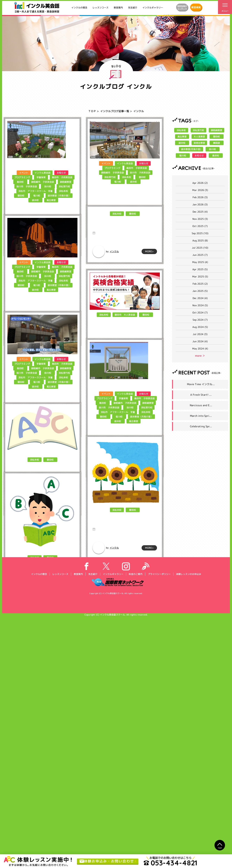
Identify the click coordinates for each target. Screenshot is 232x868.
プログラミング (22, 177)
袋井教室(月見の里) (191, 149)
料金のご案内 (135, 825)
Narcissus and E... (201, 405)
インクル (32, 244)
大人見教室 (199, 137)
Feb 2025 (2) (200, 284)
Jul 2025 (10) (200, 248)
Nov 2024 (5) (200, 305)
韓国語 (216, 143)
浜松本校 (63, 191)
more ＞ (200, 356)
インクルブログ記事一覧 (115, 111)
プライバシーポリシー (159, 825)
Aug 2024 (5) (200, 327)
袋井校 (35, 200)
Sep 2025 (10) (200, 233)
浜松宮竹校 (64, 186)
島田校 (20, 182)
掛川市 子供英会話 (27, 186)
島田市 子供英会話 (62, 177)
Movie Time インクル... (201, 384)
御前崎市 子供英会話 (42, 182)
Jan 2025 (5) (200, 291)
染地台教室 (199, 143)
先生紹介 (133, 8)
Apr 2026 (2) (200, 183)
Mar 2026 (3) (200, 190)
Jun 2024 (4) (200, 341)
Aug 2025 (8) (200, 240)
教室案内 (118, 8)
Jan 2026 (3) (200, 204)
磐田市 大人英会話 (125, 352)
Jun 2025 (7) (200, 255)
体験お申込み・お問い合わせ (107, 861)
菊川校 (37, 196)
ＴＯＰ (92, 111)
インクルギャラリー (153, 8)
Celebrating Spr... (201, 426)
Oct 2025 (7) (200, 226)
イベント (23, 173)
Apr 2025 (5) (200, 269)
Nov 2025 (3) (200, 219)
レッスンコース (100, 8)
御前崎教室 (65, 182)
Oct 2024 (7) (200, 312)
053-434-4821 (170, 863)
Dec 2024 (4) (200, 298)
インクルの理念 (79, 8)
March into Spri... (201, 416)
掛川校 (48, 186)
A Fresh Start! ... (201, 395)
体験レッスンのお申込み (188, 825)
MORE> (67, 243)
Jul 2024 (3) (200, 334)
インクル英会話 (42, 173)
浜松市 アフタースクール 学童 (35, 191)
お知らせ (61, 173)
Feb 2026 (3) (200, 197)
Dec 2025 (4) (200, 212)
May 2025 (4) (200, 262)
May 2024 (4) (200, 349)
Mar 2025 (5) (200, 276)
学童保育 (41, 177)
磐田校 (21, 196)
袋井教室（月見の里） (59, 196)
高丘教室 (51, 200)
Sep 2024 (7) (200, 320)
